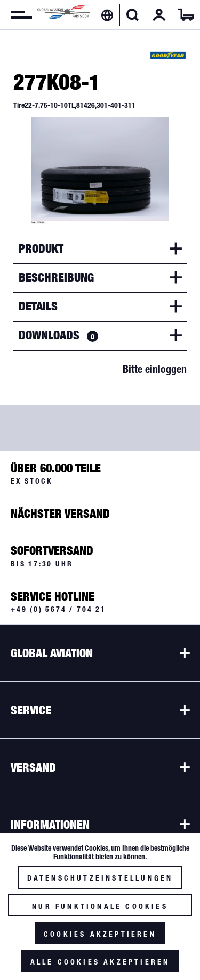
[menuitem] (16, 15)
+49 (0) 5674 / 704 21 (58, 609)
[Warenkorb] (186, 15)
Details (38, 306)
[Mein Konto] (159, 15)
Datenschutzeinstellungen (100, 878)
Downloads (58, 335)
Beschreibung (56, 277)
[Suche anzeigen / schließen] (133, 15)
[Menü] (16, 15)
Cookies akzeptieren (100, 934)
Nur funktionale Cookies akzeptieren (100, 909)
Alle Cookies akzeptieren (100, 962)
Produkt (41, 248)
